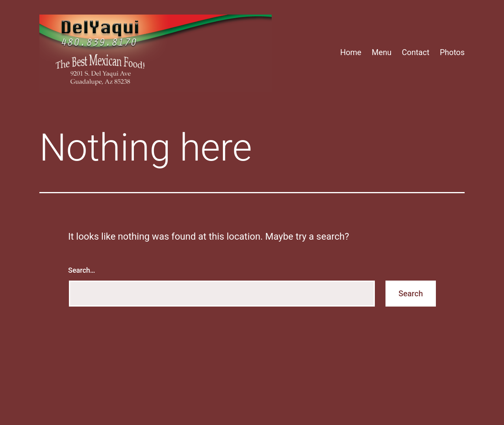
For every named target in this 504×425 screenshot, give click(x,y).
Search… (82, 270)
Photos (452, 52)
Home (351, 52)
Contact (416, 52)
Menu (382, 52)
